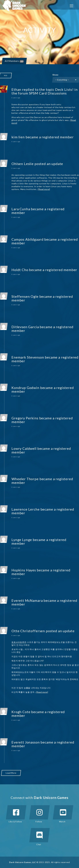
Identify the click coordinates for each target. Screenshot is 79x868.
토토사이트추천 (19, 642)
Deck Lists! (64, 89)
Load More (11, 773)
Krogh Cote (21, 712)
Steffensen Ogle (25, 296)
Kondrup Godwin (25, 388)
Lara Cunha (21, 209)
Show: (56, 75)
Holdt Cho (20, 270)
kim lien (18, 137)
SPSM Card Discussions (48, 93)
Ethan (16, 89)
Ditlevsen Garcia (25, 327)
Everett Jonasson (26, 742)
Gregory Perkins (25, 418)
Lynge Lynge (22, 540)
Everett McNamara (27, 600)
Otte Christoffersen (28, 631)
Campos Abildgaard (27, 239)
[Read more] (44, 189)
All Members (14, 61)
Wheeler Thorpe (25, 479)
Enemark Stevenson (28, 357)
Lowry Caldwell (24, 448)
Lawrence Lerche (26, 509)
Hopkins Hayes (24, 570)
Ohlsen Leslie (23, 164)
